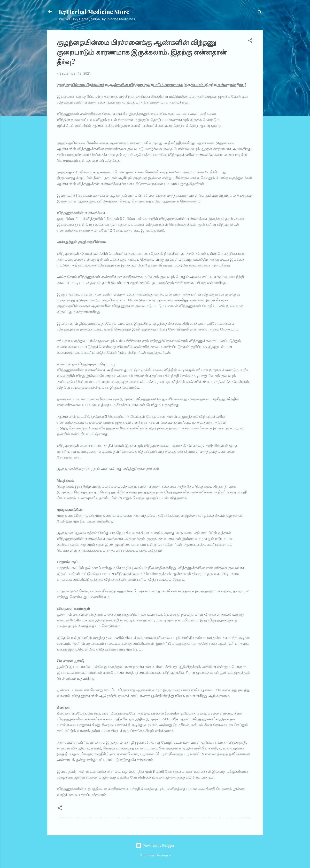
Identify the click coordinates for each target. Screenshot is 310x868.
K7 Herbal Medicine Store (94, 12)
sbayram (166, 855)
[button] (250, 41)
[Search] (260, 13)
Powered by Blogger (155, 846)
